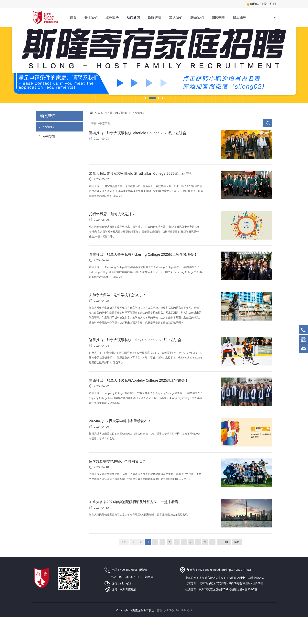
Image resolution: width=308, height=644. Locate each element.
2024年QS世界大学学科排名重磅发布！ (120, 448)
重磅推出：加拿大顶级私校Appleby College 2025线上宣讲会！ (139, 407)
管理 (159, 637)
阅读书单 (218, 17)
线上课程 (239, 17)
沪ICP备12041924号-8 (178, 637)
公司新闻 (49, 163)
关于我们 (91, 17)
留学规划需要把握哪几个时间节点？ (117, 488)
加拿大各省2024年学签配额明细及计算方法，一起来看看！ (135, 529)
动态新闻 (133, 17)
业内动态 (49, 154)
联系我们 (197, 17)
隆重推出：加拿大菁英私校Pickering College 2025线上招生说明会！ (143, 281)
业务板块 (112, 17)
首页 (73, 17)
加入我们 (176, 17)
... (212, 569)
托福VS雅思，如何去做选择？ (112, 241)
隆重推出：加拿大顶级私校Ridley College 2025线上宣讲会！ (137, 367)
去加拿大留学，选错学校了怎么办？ (117, 322)
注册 (273, 4)
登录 (265, 4)
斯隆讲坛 (155, 17)
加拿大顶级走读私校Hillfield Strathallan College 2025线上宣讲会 (141, 200)
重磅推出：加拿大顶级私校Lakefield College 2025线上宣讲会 (138, 160)
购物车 (253, 4)
